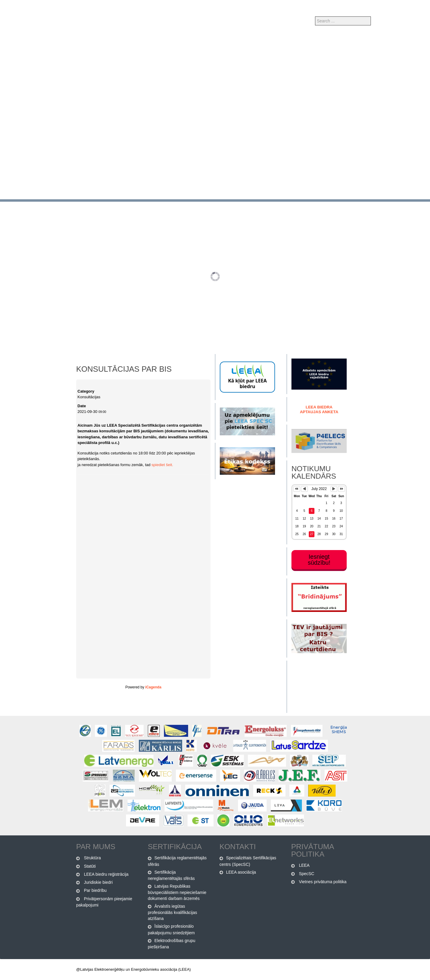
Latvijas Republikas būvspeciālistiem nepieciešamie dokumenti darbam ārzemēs (177, 892)
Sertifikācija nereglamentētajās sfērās (171, 875)
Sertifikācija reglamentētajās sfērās (177, 861)
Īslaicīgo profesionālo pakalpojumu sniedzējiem (171, 929)
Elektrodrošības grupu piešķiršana (172, 944)
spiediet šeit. (162, 465)
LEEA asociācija (241, 872)
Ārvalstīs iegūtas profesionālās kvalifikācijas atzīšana (172, 912)
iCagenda (153, 687)
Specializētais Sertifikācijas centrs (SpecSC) (248, 861)
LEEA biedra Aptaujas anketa (319, 409)
